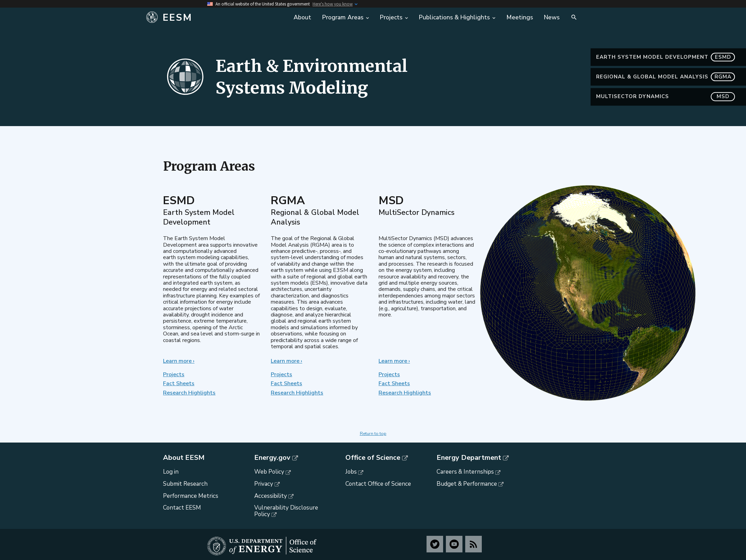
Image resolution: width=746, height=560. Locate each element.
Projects (174, 374)
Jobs (351, 472)
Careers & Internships (465, 472)
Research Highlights (189, 393)
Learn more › (179, 361)
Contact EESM (182, 508)
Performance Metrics (191, 496)
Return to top (373, 434)
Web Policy (269, 472)
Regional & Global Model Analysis (666, 77)
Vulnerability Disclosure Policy (286, 511)
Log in (171, 472)
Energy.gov (272, 458)
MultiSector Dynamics (666, 97)
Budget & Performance (467, 484)
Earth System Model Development (666, 57)
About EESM (184, 458)
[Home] (215, 18)
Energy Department (469, 458)
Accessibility (271, 496)
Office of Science (373, 458)
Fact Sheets (179, 383)
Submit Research (185, 484)
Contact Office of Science (378, 484)
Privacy (264, 484)
